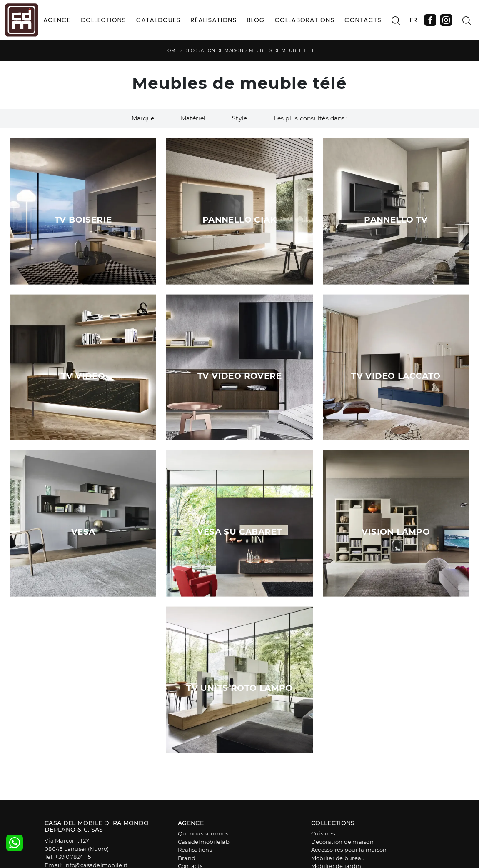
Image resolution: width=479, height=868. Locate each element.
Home (171, 51)
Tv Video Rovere (239, 376)
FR (414, 20)
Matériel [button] (193, 118)
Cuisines (323, 833)
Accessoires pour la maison (349, 850)
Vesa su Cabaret (239, 532)
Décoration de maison (214, 51)
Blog (256, 20)
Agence (57, 20)
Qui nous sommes (203, 833)
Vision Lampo (396, 532)
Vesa (83, 532)
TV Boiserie (83, 220)
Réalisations (213, 20)
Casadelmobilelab (204, 842)
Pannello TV (396, 220)
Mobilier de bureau (338, 858)
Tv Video (83, 376)
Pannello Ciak (239, 220)
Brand (187, 858)
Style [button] (239, 118)
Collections (103, 20)
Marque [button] (143, 118)
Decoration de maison (342, 842)
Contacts (363, 20)
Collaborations (304, 20)
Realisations (195, 850)
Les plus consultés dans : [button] (311, 118)
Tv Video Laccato (396, 376)
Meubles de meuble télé (282, 51)
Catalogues (158, 20)
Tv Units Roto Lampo (239, 688)
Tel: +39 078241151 (69, 857)
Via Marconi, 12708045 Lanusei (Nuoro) (77, 845)
